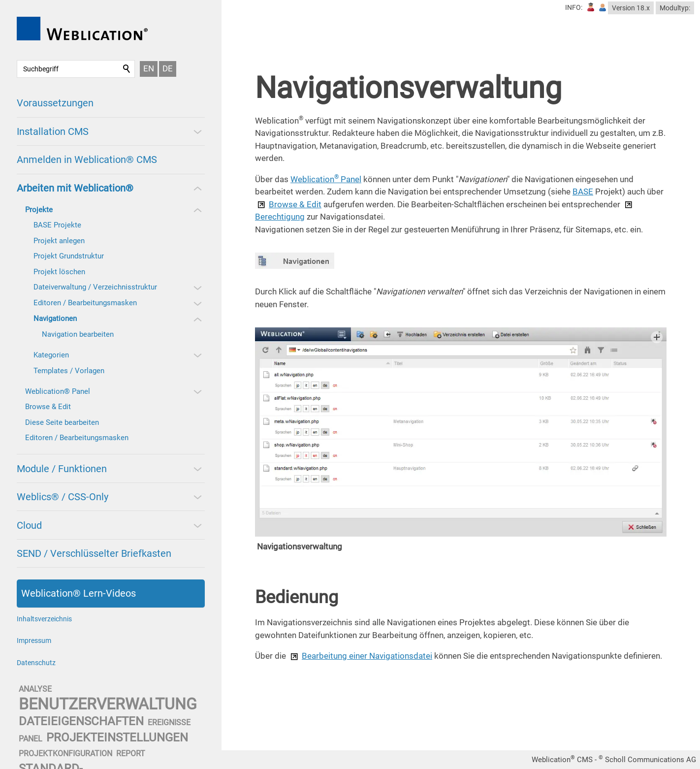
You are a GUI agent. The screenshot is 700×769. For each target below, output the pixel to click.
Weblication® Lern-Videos (79, 593)
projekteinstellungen (117, 737)
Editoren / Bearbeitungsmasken (85, 303)
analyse (35, 689)
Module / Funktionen (62, 469)
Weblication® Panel (58, 391)
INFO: (574, 7)
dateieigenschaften (81, 721)
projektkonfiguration (65, 753)
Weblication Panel (326, 179)
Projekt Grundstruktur (69, 256)
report (131, 753)
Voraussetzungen (55, 103)
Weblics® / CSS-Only (63, 497)
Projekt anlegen (59, 241)
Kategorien (51, 355)
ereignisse (169, 722)
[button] (197, 131)
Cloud (29, 525)
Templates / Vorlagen (69, 371)
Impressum (34, 641)
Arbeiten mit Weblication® (75, 188)
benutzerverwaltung (108, 704)
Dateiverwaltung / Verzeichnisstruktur (95, 287)
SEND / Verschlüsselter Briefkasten (94, 553)
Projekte (39, 210)
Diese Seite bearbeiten (62, 422)
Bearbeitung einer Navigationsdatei (367, 656)
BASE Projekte (57, 225)
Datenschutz (36, 663)
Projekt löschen (59, 272)
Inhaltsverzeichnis (44, 619)
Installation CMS (53, 131)
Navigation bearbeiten (78, 334)
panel (31, 739)
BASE (583, 192)
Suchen (127, 69)
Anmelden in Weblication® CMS (87, 160)
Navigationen (55, 319)
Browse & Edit (48, 407)
